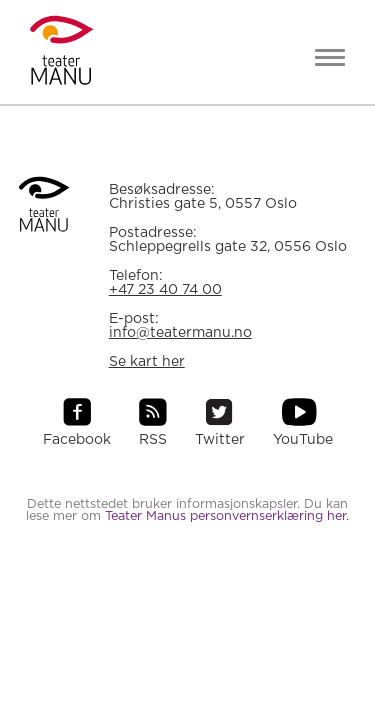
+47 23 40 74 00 (165, 290)
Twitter (220, 440)
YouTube (303, 440)
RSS (153, 440)
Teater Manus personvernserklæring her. (227, 516)
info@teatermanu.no (180, 333)
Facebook (77, 440)
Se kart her (147, 362)
